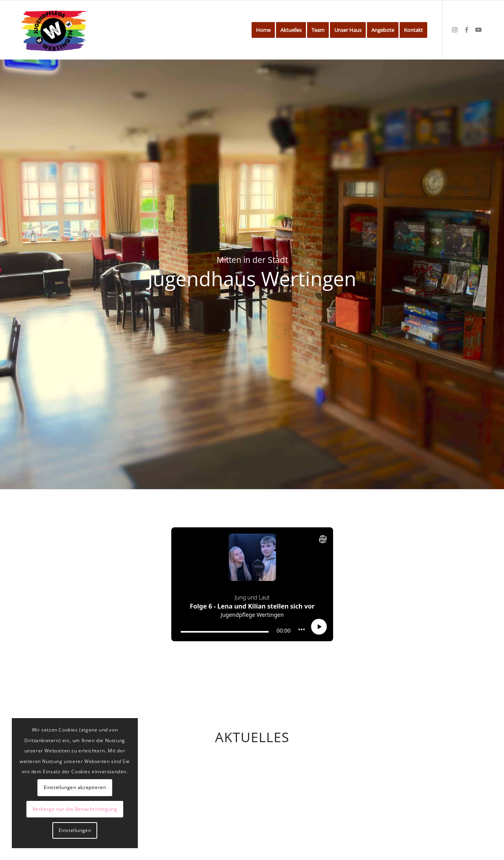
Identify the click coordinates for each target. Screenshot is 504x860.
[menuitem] (263, 30)
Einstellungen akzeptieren (75, 787)
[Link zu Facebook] (467, 30)
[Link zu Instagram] (455, 30)
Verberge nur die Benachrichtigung (75, 809)
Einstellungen (75, 830)
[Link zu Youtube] (478, 30)
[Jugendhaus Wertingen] (54, 30)
